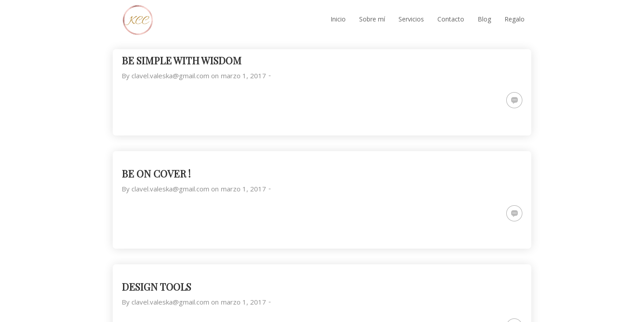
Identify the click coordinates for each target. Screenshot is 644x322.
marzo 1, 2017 (244, 76)
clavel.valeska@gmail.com (170, 76)
